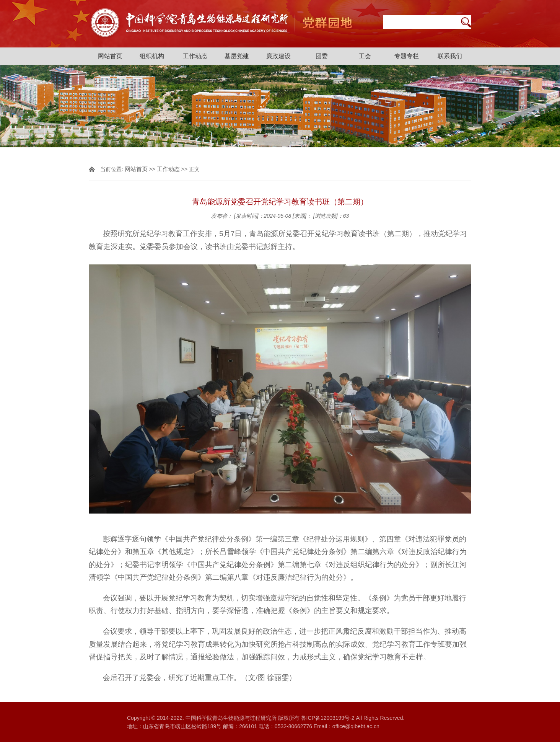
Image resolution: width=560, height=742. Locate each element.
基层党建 (237, 56)
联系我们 (450, 56)
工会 (365, 56)
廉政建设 (278, 56)
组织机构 (152, 56)
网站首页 (110, 56)
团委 (322, 56)
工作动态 (195, 56)
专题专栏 (407, 56)
